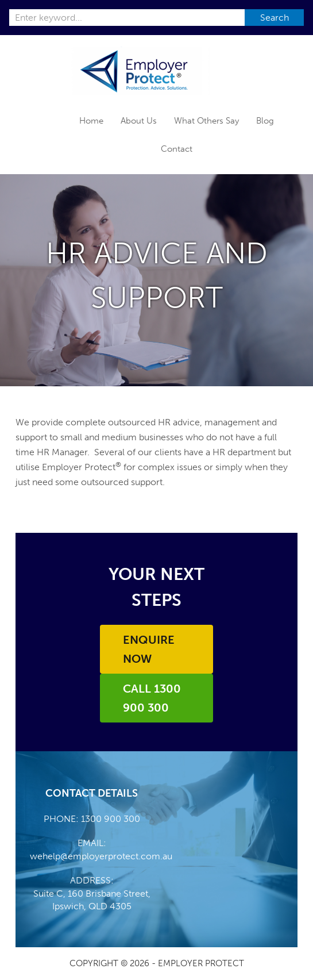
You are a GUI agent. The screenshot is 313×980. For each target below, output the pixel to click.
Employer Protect (141, 71)
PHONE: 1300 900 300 (92, 819)
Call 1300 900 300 (152, 698)
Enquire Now (149, 649)
